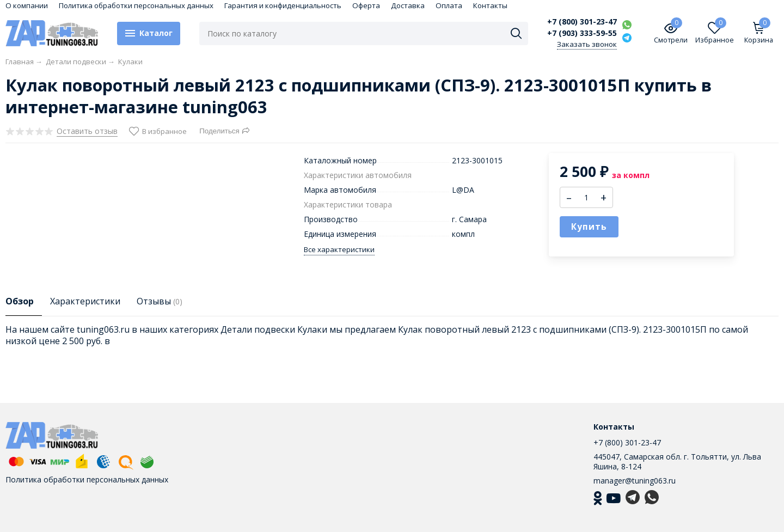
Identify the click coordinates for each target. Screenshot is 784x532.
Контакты (490, 5)
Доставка (408, 5)
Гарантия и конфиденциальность (283, 5)
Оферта (366, 5)
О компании (27, 5)
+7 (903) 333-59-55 (582, 33)
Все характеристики (339, 250)
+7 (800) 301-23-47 (582, 22)
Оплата (449, 5)
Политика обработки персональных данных (136, 5)
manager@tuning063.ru (635, 481)
